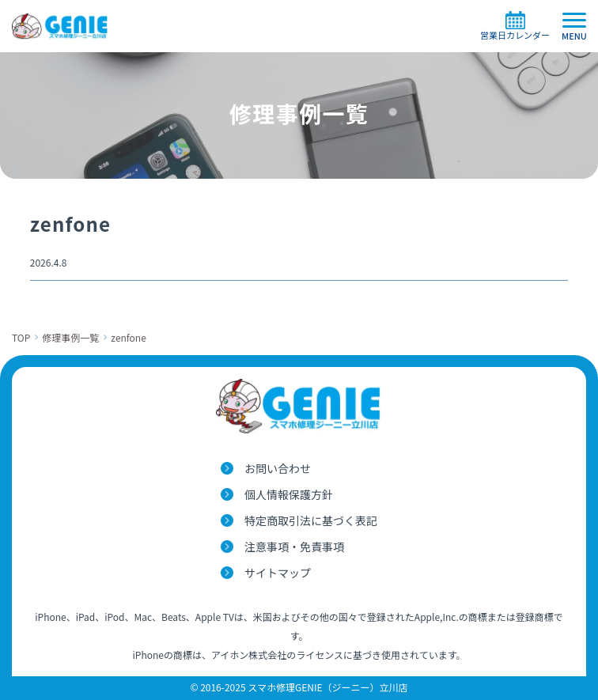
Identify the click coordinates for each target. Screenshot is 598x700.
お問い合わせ (278, 468)
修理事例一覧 (70, 337)
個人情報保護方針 (289, 494)
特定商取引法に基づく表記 (311, 520)
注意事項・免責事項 (294, 547)
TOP (21, 337)
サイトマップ (278, 573)
